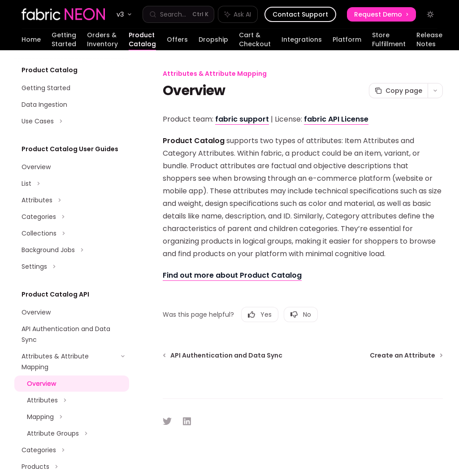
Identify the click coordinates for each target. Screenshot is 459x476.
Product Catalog (142, 40)
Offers (177, 43)
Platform (347, 43)
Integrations (302, 43)
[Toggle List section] (72, 183)
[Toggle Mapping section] (72, 417)
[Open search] (178, 14)
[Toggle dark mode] (430, 14)
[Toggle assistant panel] (238, 14)
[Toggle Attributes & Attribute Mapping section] (72, 362)
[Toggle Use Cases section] (72, 121)
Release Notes (429, 40)
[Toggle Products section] (72, 467)
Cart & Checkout (255, 40)
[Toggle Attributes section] (72, 200)
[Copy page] (398, 91)
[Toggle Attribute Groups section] (72, 433)
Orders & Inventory (102, 40)
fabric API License (336, 119)
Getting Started (64, 40)
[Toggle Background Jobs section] (72, 250)
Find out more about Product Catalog (232, 275)
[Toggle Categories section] (72, 217)
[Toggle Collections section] (72, 233)
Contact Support (300, 14)
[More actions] (435, 91)
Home (31, 43)
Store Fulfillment (389, 40)
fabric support (242, 119)
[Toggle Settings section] (72, 266)
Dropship (213, 43)
